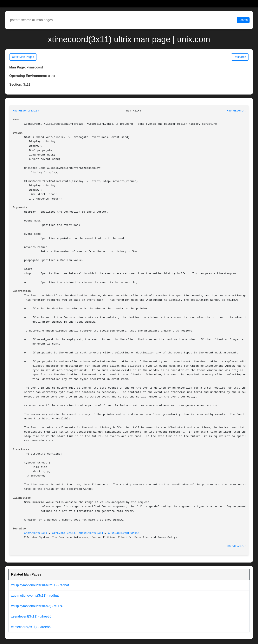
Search (243, 20)
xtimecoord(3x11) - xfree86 (31, 627)
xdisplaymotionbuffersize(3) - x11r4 (37, 606)
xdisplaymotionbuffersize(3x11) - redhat (40, 585)
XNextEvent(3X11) (92, 533)
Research (240, 57)
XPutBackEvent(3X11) (124, 533)
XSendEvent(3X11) (26, 111)
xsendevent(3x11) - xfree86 (31, 616)
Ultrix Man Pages (23, 57)
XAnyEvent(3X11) (37, 533)
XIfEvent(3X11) (64, 533)
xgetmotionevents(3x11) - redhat (35, 596)
